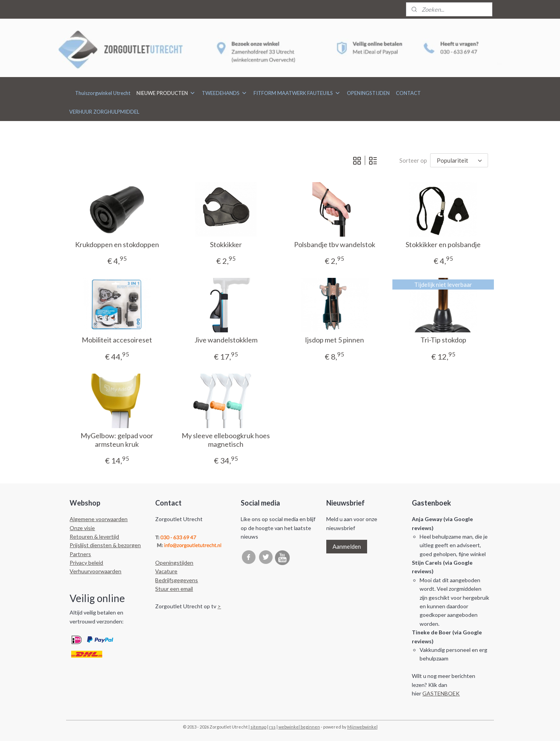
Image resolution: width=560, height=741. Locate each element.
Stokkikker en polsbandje (443, 245)
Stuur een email (174, 589)
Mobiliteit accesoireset (117, 340)
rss (272, 727)
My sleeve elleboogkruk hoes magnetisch (226, 440)
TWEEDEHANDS (225, 93)
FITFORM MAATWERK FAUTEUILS (297, 93)
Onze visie (82, 528)
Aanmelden (347, 546)
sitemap (258, 727)
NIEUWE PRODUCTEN (166, 93)
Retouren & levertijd (94, 536)
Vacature (166, 571)
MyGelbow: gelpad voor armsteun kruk (117, 440)
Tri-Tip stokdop (443, 340)
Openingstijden (174, 563)
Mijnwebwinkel (362, 727)
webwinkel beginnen (299, 727)
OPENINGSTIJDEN (368, 93)
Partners (80, 554)
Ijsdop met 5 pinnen (334, 340)
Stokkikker (226, 245)
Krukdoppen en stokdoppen (117, 245)
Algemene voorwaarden (99, 519)
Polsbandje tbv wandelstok (334, 245)
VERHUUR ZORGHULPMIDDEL (104, 112)
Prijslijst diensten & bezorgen (105, 545)
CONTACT (408, 93)
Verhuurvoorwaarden (95, 571)
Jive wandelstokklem (226, 340)
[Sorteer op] (459, 161)
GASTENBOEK (441, 693)
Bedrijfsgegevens (177, 580)
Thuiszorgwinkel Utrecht (103, 93)
